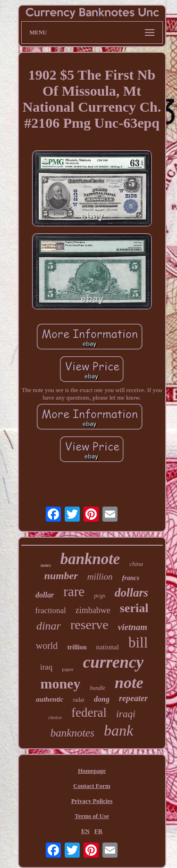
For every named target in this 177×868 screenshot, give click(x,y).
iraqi (126, 714)
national (108, 647)
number (61, 576)
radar (79, 700)
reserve (89, 625)
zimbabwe (93, 610)
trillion (77, 647)
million (100, 577)
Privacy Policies (92, 801)
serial (134, 608)
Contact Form (92, 786)
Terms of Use (92, 816)
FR (98, 831)
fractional (51, 610)
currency (113, 662)
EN (85, 831)
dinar (49, 626)
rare (74, 591)
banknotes (72, 733)
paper (67, 669)
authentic (50, 699)
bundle (97, 688)
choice (55, 717)
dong (102, 699)
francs (131, 578)
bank (118, 730)
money (60, 684)
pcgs (100, 595)
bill (138, 643)
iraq (46, 667)
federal (89, 712)
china (136, 564)
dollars (131, 593)
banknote (90, 559)
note (129, 683)
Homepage (92, 771)
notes (46, 565)
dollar (45, 595)
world (47, 646)
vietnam (133, 627)
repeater (133, 698)
